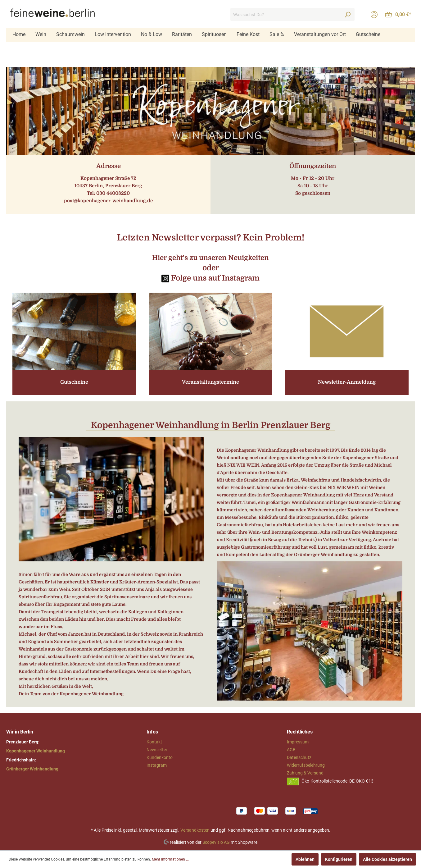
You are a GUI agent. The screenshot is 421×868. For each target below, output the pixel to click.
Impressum (298, 742)
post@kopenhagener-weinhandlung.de (108, 201)
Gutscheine (74, 382)
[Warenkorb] (398, 15)
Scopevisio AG (216, 842)
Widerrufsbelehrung (306, 765)
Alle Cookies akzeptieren (387, 859)
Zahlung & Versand (305, 773)
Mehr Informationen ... (170, 859)
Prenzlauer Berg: (23, 742)
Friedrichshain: (21, 760)
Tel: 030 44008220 (108, 193)
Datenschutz (299, 757)
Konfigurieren (339, 859)
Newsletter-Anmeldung (347, 382)
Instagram (157, 765)
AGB (291, 750)
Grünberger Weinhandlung (32, 769)
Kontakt (154, 742)
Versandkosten (195, 830)
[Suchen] (347, 14)
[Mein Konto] (374, 15)
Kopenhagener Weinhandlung (36, 751)
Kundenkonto (160, 757)
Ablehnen (305, 859)
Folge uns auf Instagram (214, 278)
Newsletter (157, 750)
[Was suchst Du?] (285, 14)
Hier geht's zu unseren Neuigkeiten (210, 258)
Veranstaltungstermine (210, 382)
